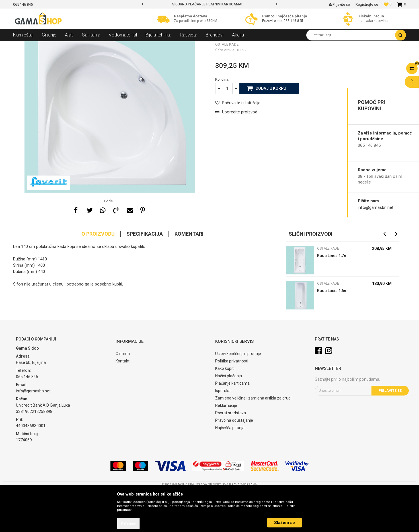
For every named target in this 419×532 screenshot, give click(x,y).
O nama (123, 395)
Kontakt (123, 402)
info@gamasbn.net (376, 207)
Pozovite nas (273, 21)
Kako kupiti (225, 410)
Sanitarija (64, 46)
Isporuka (223, 432)
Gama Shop (22, 46)
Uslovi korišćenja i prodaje (238, 395)
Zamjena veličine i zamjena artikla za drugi (253, 439)
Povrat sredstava (231, 454)
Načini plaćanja (229, 417)
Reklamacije (226, 447)
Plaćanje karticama (232, 425)
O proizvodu (98, 275)
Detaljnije (128, 523)
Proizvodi (44, 46)
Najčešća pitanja (230, 469)
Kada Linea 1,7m (332, 297)
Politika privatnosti (232, 402)
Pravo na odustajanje (234, 462)
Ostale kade (101, 46)
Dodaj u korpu (271, 129)
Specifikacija (145, 275)
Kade (81, 46)
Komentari (189, 275)
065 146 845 (293, 21)
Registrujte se (367, 4)
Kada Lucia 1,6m (332, 332)
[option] (210, 4)
